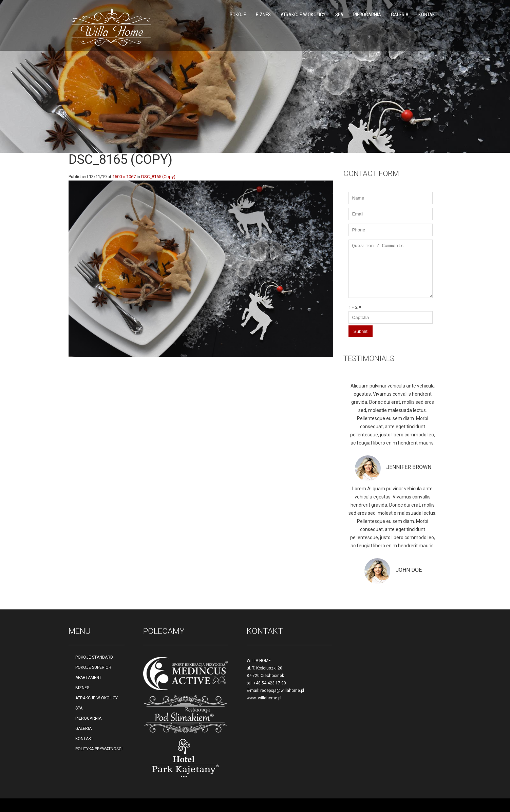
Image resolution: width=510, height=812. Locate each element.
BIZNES (263, 15)
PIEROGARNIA (367, 15)
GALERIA (400, 15)
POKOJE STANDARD (94, 657)
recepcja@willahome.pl (282, 691)
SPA (339, 15)
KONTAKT (428, 15)
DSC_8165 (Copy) (158, 177)
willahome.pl (270, 698)
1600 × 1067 (124, 177)
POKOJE (238, 15)
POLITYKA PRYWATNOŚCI (99, 749)
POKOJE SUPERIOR (93, 667)
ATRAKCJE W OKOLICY (303, 15)
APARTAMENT (88, 678)
